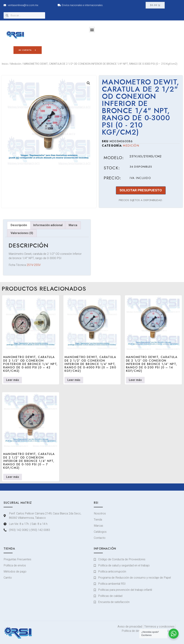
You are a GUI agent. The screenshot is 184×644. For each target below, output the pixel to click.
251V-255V (34, 265)
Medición (16, 64)
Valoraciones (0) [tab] (22, 233)
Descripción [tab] (19, 225)
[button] (92, 30)
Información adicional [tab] (48, 225)
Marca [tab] (73, 225)
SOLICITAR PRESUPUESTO (141, 190)
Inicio (5, 64)
